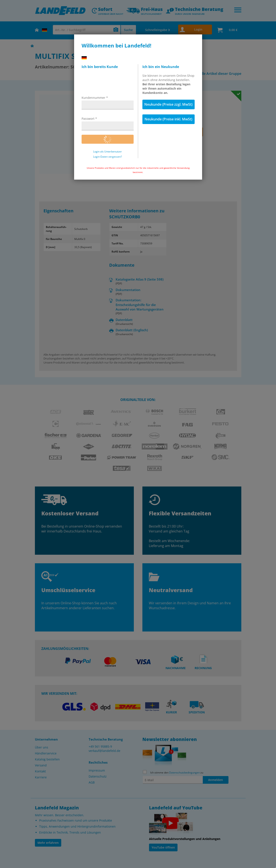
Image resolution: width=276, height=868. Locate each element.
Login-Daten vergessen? (107, 157)
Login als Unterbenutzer (107, 152)
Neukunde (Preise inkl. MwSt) (168, 119)
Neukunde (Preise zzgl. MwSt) (168, 104)
